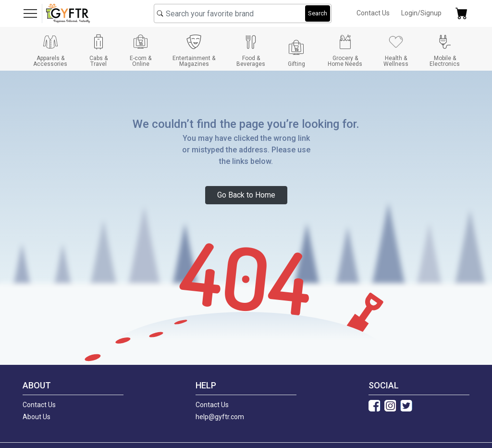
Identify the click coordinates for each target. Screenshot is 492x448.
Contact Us (373, 13)
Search (318, 13)
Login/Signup (421, 13)
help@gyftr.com (220, 417)
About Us (37, 417)
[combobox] (243, 13)
